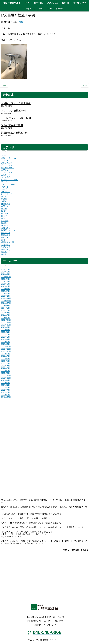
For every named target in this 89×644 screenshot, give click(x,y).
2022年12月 (6, 347)
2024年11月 (6, 301)
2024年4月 (6, 313)
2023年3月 (6, 342)
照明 (3, 240)
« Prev (4, 85)
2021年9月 (6, 380)
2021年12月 (6, 375)
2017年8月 (6, 395)
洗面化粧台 (6, 228)
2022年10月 (6, 351)
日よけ (4, 216)
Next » (85, 85)
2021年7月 (6, 385)
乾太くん (5, 197)
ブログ (4, 189)
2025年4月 (6, 289)
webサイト (6, 156)
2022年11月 (6, 349)
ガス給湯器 (6, 177)
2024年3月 (6, 315)
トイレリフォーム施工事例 (16, 118)
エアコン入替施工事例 (13, 111)
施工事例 (5, 213)
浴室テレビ (6, 233)
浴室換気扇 (6, 235)
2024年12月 (6, 298)
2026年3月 (6, 272)
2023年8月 (6, 330)
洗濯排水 (5, 221)
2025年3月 (6, 291)
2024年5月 (6, 310)
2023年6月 (6, 335)
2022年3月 (6, 368)
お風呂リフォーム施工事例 (16, 103)
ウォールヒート (8, 168)
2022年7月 (6, 359)
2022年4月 (6, 366)
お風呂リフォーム (8, 158)
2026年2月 (6, 274)
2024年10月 (6, 303)
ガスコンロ (6, 175)
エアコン (5, 170)
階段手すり (6, 250)
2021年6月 (6, 388)
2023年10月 (6, 325)
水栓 (21, 22)
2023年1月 (6, 344)
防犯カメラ (6, 247)
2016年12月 (6, 397)
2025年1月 (6, 296)
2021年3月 (6, 392)
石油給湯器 (6, 245)
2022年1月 (6, 373)
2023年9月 (6, 327)
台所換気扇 (6, 204)
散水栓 (4, 211)
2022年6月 (6, 361)
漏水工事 (5, 238)
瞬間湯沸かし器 (8, 242)
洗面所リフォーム (8, 230)
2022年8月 (6, 356)
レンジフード (7, 194)
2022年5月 (6, 363)
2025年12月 (6, 277)
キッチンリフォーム (9, 180)
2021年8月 (6, 383)
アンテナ (5, 160)
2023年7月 (6, 332)
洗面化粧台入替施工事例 (14, 133)
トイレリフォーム (8, 185)
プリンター (6, 192)
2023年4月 (6, 339)
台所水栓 (5, 206)
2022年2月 (6, 371)
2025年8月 (6, 281)
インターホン (7, 165)
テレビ (4, 182)
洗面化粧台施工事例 (12, 125)
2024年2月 (6, 318)
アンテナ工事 (7, 163)
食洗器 (4, 254)
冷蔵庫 (4, 199)
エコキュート (7, 172)
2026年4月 (6, 269)
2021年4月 (6, 390)
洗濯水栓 (5, 225)
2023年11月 (6, 322)
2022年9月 (6, 354)
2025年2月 (6, 294)
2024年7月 (6, 308)
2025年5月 (6, 286)
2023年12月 (6, 320)
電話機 (4, 252)
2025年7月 (6, 284)
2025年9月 (6, 279)
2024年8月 (6, 306)
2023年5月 (6, 337)
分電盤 (4, 201)
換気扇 (4, 209)
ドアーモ (5, 187)
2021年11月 (6, 378)
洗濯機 (4, 223)
